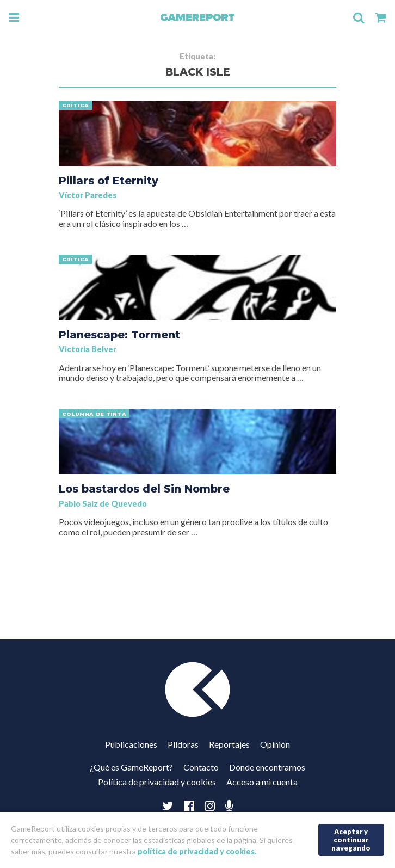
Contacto (201, 767)
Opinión (275, 744)
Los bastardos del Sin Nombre (144, 489)
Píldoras (183, 744)
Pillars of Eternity (109, 181)
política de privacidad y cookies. (197, 851)
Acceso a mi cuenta (262, 782)
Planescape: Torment (119, 335)
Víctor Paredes (88, 195)
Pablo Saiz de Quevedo (103, 504)
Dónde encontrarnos (267, 767)
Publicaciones (131, 744)
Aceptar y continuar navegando (351, 839)
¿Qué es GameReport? (131, 767)
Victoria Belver (88, 349)
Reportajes (229, 744)
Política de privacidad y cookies (157, 782)
